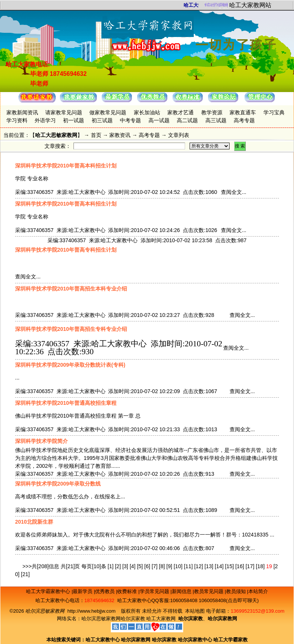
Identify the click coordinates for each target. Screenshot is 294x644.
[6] (147, 566)
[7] (155, 566)
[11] (188, 566)
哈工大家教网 (161, 619)
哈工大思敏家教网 (56, 135)
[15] (229, 566)
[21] (25, 574)
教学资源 (212, 112)
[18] (260, 566)
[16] (240, 566)
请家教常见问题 (64, 112)
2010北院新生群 (34, 522)
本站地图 (195, 611)
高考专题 (244, 120)
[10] (178, 566)
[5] (140, 566)
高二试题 (187, 120)
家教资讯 (120, 135)
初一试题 (73, 120)
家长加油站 (147, 112)
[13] (209, 566)
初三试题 (102, 120)
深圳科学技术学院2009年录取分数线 (58, 484)
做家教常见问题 (108, 112)
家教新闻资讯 (22, 112)
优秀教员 (106, 591)
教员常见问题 (210, 591)
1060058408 (184, 600)
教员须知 (237, 591)
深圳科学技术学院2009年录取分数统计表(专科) (70, 365)
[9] (169, 566)
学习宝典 (274, 112)
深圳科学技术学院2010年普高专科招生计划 (66, 250)
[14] (219, 566)
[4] (133, 566)
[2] (118, 566)
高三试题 (216, 120)
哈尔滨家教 (133, 619)
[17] (250, 566)
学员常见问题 (155, 591)
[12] (198, 566)
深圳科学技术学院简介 (41, 441)
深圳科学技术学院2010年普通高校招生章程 (66, 403)
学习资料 (17, 120)
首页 (96, 135)
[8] (162, 566)
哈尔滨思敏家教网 (101, 619)
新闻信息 (182, 591)
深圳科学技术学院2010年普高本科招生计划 (66, 166)
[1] (111, 566)
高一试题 (159, 120)
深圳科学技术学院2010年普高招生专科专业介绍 (71, 329)
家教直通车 (243, 112)
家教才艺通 (181, 112)
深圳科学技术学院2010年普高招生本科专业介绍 (71, 289)
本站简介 (258, 591)
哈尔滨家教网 (136, 640)
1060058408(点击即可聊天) (229, 600)
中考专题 (130, 120)
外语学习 (45, 120)
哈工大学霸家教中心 (49, 591)
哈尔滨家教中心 (195, 640)
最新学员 (83, 591)
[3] (125, 566)
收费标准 (128, 591)
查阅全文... (234, 192)
